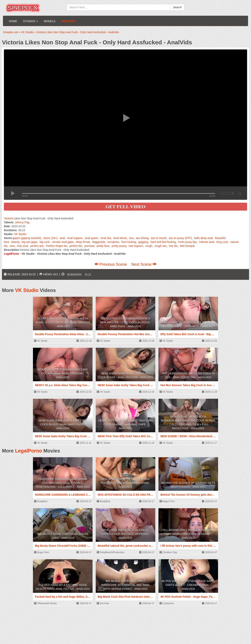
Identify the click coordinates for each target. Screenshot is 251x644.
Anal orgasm (75, 238)
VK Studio (20, 234)
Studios (30, 21)
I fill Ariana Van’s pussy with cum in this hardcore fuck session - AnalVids (188, 534)
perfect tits (76, 246)
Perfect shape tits (56, 246)
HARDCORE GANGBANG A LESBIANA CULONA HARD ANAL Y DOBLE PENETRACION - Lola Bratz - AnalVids (63, 483)
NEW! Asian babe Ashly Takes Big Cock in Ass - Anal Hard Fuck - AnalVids (63, 424)
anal (62, 238)
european (113, 242)
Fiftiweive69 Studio (45, 603)
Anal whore (120, 238)
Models (50, 21)
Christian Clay (168, 552)
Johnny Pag (22, 222)
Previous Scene (111, 264)
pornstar (89, 246)
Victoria (8, 218)
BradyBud (41, 501)
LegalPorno (29, 451)
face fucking (129, 242)
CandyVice (167, 603)
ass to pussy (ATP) (180, 238)
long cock (222, 242)
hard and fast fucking (163, 242)
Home (13, 21)
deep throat (83, 242)
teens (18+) (50, 238)
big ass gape (30, 242)
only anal (22, 246)
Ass (131, 238)
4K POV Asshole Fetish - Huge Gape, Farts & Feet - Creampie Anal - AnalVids (188, 585)
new (12, 246)
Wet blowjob (187, 246)
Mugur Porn (167, 501)
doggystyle (99, 242)
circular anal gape (63, 242)
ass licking (142, 238)
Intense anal (206, 242)
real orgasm (136, 246)
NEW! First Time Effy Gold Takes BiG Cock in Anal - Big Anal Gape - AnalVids (125, 424)
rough (149, 246)
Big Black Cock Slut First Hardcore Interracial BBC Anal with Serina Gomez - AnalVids (125, 585)
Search (177, 7)
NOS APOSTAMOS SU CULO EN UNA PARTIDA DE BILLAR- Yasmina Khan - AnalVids (126, 483)
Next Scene (144, 264)
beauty (15, 242)
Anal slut (106, 238)
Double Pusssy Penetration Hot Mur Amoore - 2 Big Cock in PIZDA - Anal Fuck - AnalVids (126, 322)
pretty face (103, 246)
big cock (45, 242)
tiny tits (173, 246)
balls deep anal (203, 238)
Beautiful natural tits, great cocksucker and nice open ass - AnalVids (125, 534)
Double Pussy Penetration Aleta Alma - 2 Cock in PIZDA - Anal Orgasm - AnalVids (63, 322)
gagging (143, 242)
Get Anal (103, 603)
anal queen (91, 238)
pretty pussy (119, 246)
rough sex (161, 246)
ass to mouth (159, 238)
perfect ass (37, 246)
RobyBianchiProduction (110, 552)
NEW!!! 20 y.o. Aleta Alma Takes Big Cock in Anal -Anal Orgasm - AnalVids (63, 373)
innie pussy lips (188, 242)
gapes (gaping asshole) (27, 238)
